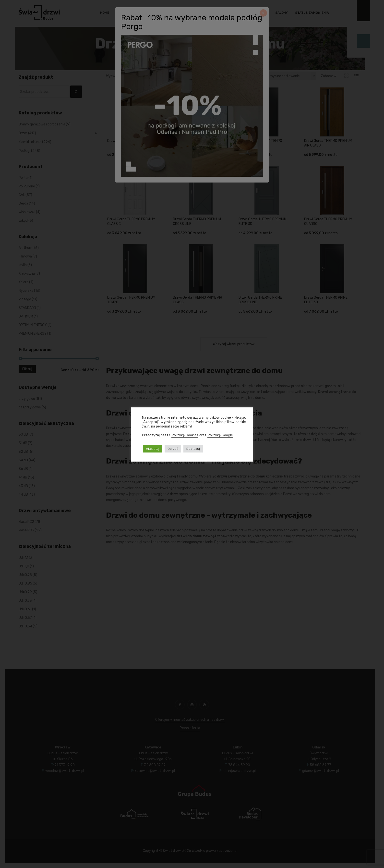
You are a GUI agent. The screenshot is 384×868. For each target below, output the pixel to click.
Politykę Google (220, 435)
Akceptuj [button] (153, 449)
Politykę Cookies (185, 435)
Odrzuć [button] (173, 449)
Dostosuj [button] (193, 449)
